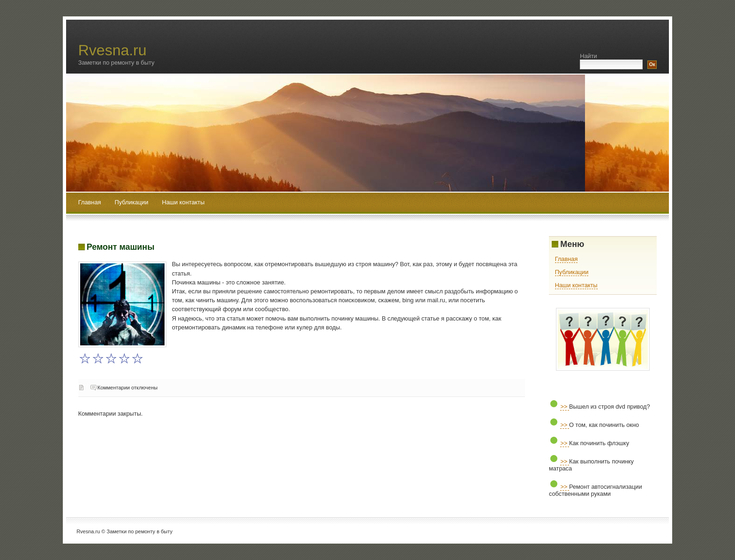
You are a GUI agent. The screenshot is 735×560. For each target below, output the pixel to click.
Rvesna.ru (112, 50)
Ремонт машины (121, 247)
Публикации (132, 202)
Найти (589, 56)
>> (565, 407)
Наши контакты (183, 202)
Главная (90, 202)
